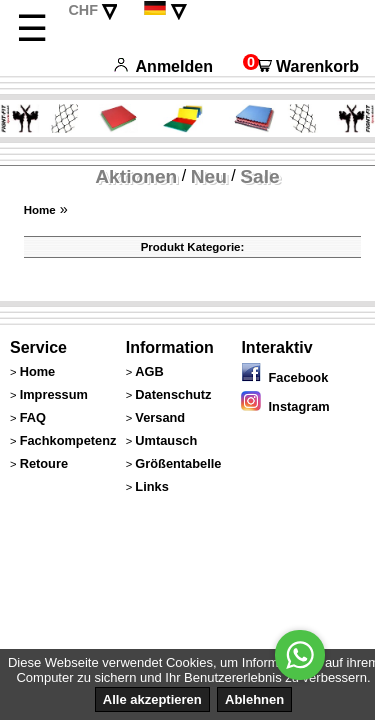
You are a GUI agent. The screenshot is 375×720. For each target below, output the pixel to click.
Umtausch (166, 440)
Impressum (54, 394)
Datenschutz (173, 394)
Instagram (285, 406)
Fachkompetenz (68, 440)
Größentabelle (178, 463)
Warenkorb (301, 66)
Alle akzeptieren (152, 699)
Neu (209, 176)
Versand (160, 417)
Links (151, 486)
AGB (149, 371)
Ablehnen (254, 699)
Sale (259, 176)
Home (40, 210)
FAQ (33, 417)
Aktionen (136, 176)
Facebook (284, 377)
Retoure (44, 463)
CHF (83, 10)
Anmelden (163, 66)
